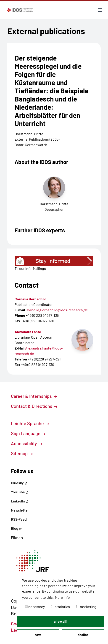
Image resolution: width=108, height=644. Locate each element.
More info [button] (62, 597)
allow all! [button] (61, 622)
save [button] (38, 635)
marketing (86, 607)
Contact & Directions (34, 406)
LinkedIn (20, 501)
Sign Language (28, 433)
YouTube (20, 492)
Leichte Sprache (30, 423)
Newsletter (20, 510)
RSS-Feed (19, 519)
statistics (61, 607)
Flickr (17, 537)
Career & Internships (34, 396)
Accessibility (26, 443)
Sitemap (22, 453)
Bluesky (19, 483)
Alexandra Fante (28, 332)
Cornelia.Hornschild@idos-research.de (57, 310)
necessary (35, 607)
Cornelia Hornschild (30, 299)
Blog (16, 528)
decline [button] (83, 635)
